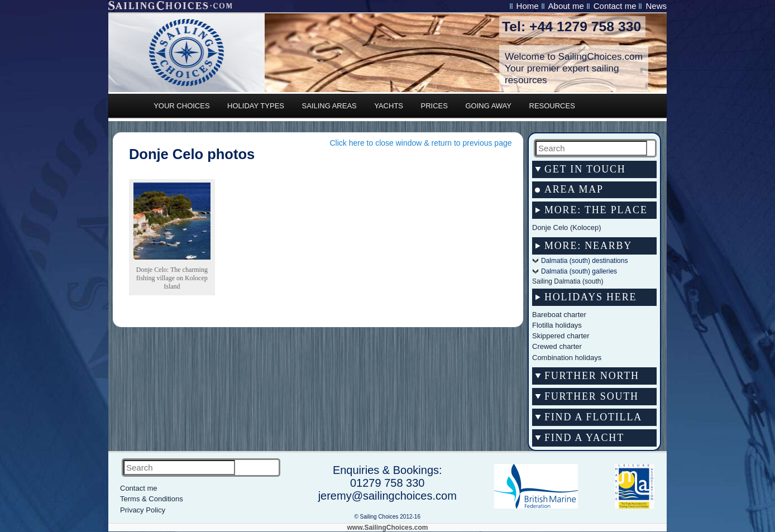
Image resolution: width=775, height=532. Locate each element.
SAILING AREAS (329, 106)
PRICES (434, 106)
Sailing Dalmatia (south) (568, 281)
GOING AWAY (488, 106)
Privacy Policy (143, 510)
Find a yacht (584, 438)
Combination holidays (567, 358)
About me (566, 6)
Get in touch (585, 169)
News (656, 6)
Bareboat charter (559, 315)
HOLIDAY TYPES (256, 106)
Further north (592, 376)
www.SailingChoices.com (388, 528)
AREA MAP (574, 189)
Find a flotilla (593, 417)
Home (528, 6)
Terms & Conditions (152, 499)
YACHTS (389, 106)
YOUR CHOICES (181, 106)
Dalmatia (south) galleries (579, 271)
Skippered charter (561, 336)
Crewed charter (557, 346)
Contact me (615, 6)
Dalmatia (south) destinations (584, 261)
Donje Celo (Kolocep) (567, 227)
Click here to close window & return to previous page (420, 143)
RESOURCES (552, 106)
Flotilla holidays (557, 325)
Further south (592, 396)
